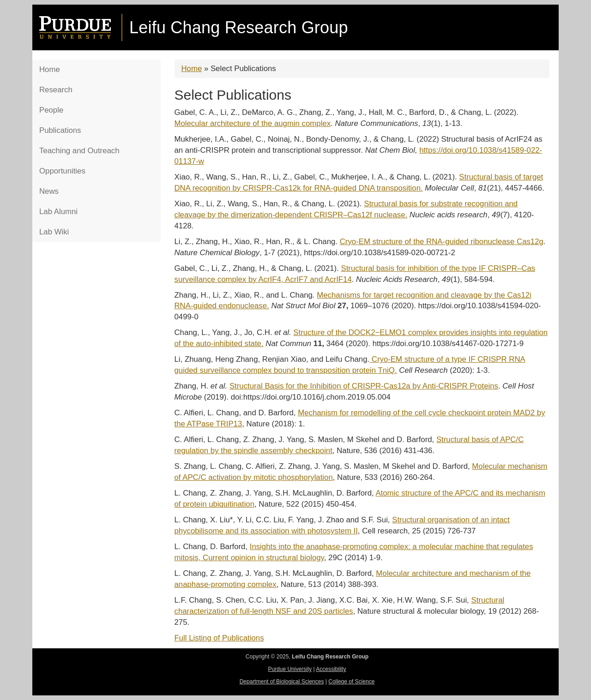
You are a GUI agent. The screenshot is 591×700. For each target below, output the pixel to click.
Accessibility (331, 669)
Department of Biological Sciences (282, 682)
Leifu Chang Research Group (239, 27)
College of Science (351, 682)
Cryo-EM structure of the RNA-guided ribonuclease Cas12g (442, 242)
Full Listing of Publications (219, 638)
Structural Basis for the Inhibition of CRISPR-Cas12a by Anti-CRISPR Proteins (364, 386)
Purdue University (290, 669)
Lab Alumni (58, 212)
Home (50, 69)
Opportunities (62, 171)
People (51, 110)
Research (56, 90)
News (49, 191)
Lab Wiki (54, 232)
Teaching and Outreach (79, 151)
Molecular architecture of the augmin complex (253, 123)
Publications (60, 130)
